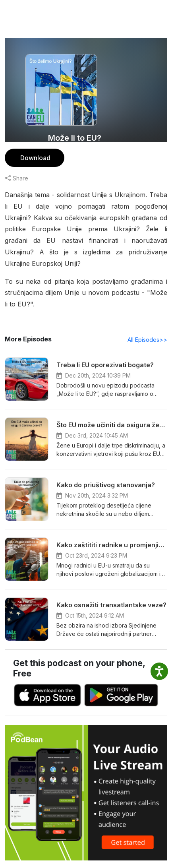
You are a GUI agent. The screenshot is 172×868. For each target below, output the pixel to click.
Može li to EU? (75, 138)
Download (34, 158)
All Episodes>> (149, 328)
